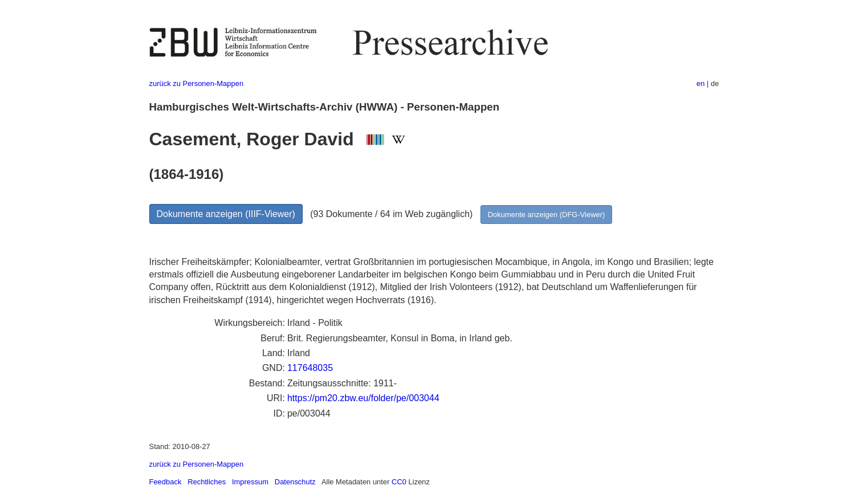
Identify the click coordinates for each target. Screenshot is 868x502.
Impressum (250, 482)
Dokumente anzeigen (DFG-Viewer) (547, 215)
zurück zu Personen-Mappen (197, 83)
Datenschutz (295, 482)
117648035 (310, 368)
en (700, 83)
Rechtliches (207, 482)
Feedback (166, 482)
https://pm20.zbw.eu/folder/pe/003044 (363, 398)
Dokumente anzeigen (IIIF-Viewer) (226, 214)
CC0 (399, 482)
